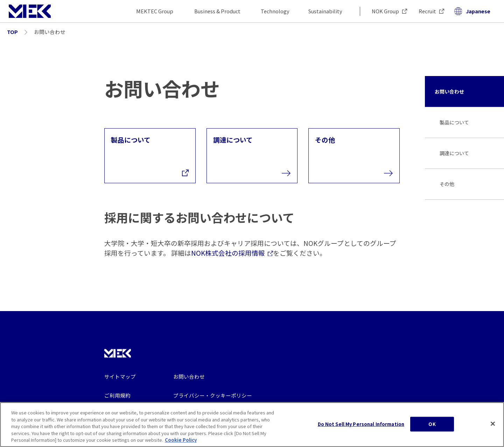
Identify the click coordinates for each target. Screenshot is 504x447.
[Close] (493, 428)
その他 (447, 184)
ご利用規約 (117, 395)
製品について (454, 122)
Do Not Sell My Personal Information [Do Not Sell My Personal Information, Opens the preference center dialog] (361, 429)
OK (432, 429)
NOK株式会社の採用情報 (232, 253)
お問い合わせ (449, 91)
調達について (454, 153)
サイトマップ (120, 376)
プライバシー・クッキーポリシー (213, 395)
